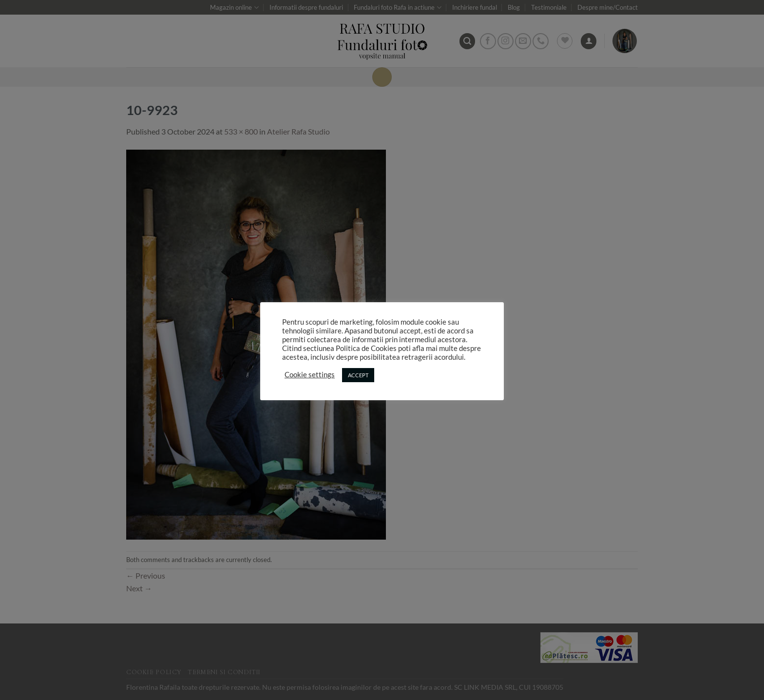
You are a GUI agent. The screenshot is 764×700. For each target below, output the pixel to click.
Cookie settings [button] (310, 375)
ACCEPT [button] (358, 375)
